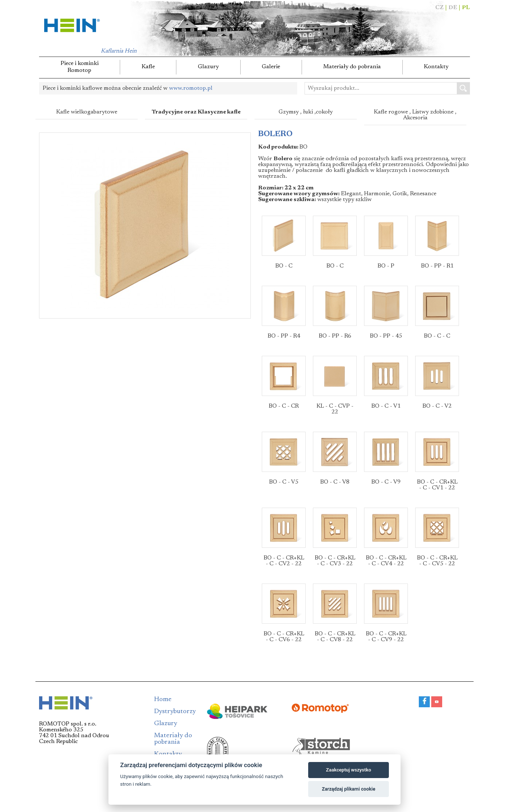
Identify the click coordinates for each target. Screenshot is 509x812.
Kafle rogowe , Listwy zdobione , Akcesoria (415, 115)
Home (163, 700)
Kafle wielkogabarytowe (87, 112)
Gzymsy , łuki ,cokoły (306, 112)
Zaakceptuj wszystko (349, 770)
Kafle (148, 67)
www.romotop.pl (191, 88)
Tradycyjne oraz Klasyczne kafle (196, 112)
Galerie (271, 67)
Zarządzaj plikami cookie (348, 789)
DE (453, 8)
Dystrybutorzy (175, 712)
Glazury (208, 67)
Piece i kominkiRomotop (80, 67)
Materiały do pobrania (352, 67)
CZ (439, 8)
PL (466, 8)
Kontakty (436, 67)
